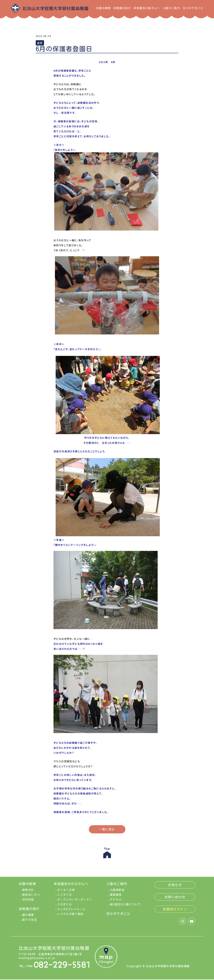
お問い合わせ (175, 898)
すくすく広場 (66, 891)
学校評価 (28, 901)
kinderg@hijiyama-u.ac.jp (38, 959)
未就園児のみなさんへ (71, 885)
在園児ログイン (175, 911)
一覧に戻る (107, 829)
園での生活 (30, 921)
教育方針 (28, 891)
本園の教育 (103, 8)
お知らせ (175, 886)
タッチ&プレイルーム (71, 911)
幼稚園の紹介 (122, 8)
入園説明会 (117, 891)
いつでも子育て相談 (70, 915)
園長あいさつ (31, 896)
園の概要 (28, 916)
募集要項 (116, 896)
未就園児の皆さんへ (147, 8)
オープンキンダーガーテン (75, 901)
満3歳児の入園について (125, 906)
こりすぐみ (65, 896)
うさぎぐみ (65, 906)
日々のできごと (193, 8)
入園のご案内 (171, 8)
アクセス (116, 901)
